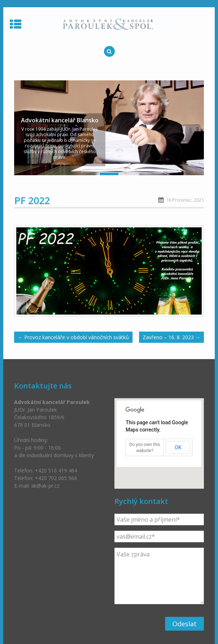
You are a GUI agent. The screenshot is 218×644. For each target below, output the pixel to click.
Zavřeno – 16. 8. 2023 (171, 337)
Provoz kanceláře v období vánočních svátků (73, 337)
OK (178, 447)
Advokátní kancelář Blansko (60, 120)
